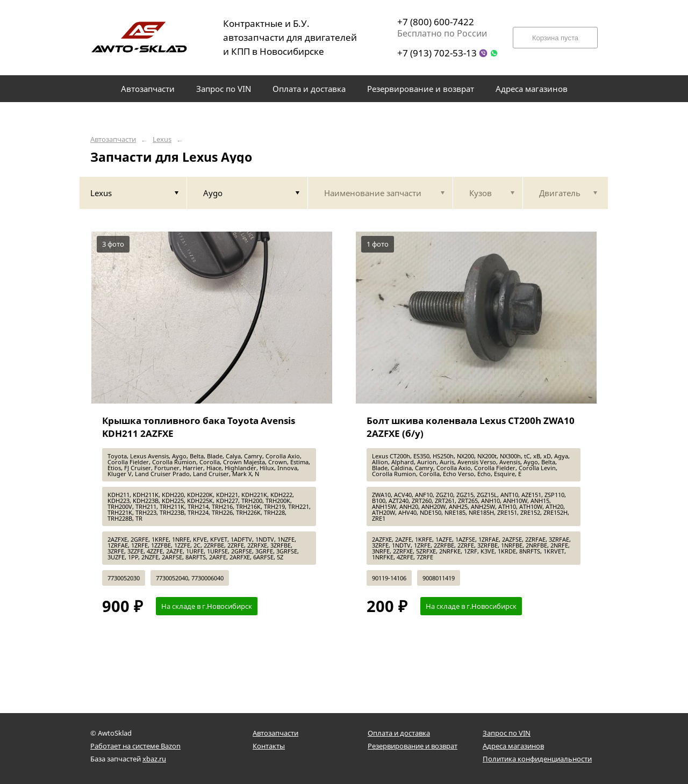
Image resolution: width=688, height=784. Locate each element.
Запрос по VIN (507, 733)
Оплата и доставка (399, 733)
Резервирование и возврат (413, 746)
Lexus (162, 139)
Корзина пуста (555, 38)
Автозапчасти (113, 139)
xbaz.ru (154, 759)
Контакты (269, 746)
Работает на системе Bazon (135, 746)
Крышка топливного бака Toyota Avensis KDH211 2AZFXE (199, 427)
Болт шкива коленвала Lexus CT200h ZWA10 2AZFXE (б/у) (471, 427)
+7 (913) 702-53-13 (437, 53)
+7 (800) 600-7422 (436, 22)
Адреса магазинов (513, 746)
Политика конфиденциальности (537, 759)
